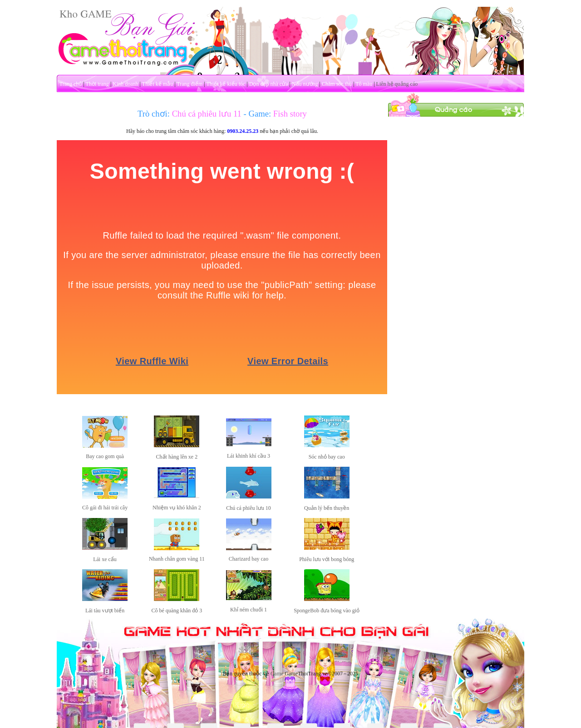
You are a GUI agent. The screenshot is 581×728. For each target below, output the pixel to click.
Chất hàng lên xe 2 (177, 457)
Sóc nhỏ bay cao (327, 457)
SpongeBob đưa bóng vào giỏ (327, 611)
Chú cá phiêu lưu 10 (249, 508)
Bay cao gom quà (105, 456)
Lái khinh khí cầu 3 (249, 456)
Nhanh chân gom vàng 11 (177, 559)
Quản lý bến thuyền (327, 508)
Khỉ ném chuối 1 (249, 610)
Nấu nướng (305, 84)
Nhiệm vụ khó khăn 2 (177, 508)
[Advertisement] (456, 253)
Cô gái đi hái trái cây (105, 508)
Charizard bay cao (249, 559)
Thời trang (97, 84)
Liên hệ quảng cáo (397, 84)
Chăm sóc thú (337, 84)
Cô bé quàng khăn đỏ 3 (177, 611)
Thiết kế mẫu (158, 84)
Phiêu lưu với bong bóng (327, 559)
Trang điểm (190, 84)
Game (277, 674)
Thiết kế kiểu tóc (226, 84)
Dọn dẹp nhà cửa (269, 84)
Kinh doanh (125, 84)
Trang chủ (71, 84)
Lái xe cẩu (105, 559)
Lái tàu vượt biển (105, 611)
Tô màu (364, 84)
